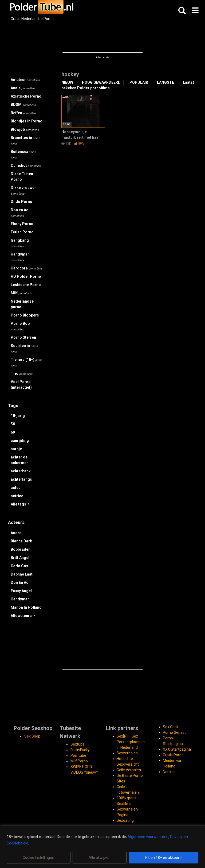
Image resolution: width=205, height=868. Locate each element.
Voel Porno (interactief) (21, 385)
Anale (23, 88)
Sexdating (125, 820)
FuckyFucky (80, 750)
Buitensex (23, 154)
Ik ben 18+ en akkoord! (164, 858)
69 (13, 432)
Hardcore (26, 268)
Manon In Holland (26, 607)
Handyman (20, 257)
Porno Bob (20, 326)
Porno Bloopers (25, 315)
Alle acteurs (23, 616)
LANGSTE (165, 82)
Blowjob (25, 129)
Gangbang (20, 243)
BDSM (23, 105)
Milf (21, 293)
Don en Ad (20, 213)
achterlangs (21, 479)
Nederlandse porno (22, 304)
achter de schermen (20, 460)
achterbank (21, 471)
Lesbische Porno (26, 285)
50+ (14, 424)
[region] (102, 847)
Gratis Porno (173, 755)
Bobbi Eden (21, 549)
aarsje (16, 449)
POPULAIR (139, 82)
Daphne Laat (22, 574)
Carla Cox (19, 566)
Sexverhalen (127, 753)
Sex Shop (32, 736)
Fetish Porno (22, 232)
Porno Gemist (174, 732)
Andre (16, 533)
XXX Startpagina (177, 749)
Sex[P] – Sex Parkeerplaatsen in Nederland (131, 742)
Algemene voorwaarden (148, 837)
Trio (21, 373)
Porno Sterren (23, 337)
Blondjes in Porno (27, 121)
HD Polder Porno (26, 276)
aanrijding (20, 441)
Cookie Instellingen (38, 858)
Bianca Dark (21, 541)
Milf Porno (79, 761)
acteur (16, 488)
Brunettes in (25, 140)
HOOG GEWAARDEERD (101, 82)
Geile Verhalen (129, 770)
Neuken (169, 772)
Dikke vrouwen (24, 190)
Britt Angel (20, 558)
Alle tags (20, 504)
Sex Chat (170, 727)
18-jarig (18, 416)
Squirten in (24, 348)
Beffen (23, 113)
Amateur (25, 80)
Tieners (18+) (27, 362)
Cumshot (26, 165)
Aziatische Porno (26, 96)
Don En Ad (20, 582)
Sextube (78, 744)
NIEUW (67, 82)
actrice (17, 496)
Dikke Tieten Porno (22, 177)
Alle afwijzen (100, 858)
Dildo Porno (21, 202)
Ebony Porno (22, 224)
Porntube (78, 755)
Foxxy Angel (21, 591)
